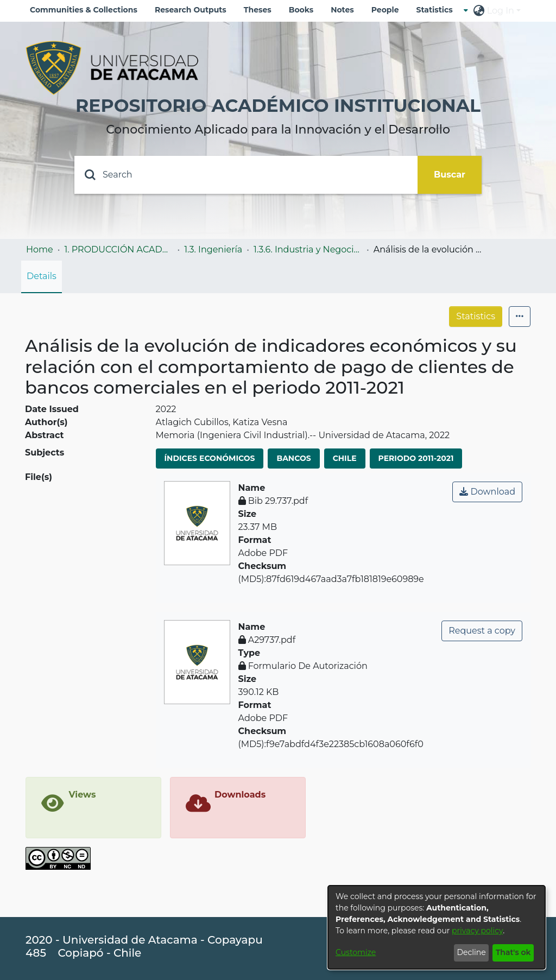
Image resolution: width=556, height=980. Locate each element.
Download (487, 492)
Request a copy (482, 631)
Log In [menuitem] (501, 11)
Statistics (476, 316)
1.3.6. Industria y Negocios (308, 249)
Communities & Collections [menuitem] (84, 10)
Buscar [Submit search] (450, 175)
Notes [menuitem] (342, 10)
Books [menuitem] (301, 10)
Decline (471, 952)
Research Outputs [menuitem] (191, 10)
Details (42, 276)
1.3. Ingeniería (213, 249)
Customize (356, 952)
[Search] (246, 175)
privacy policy (477, 931)
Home (40, 249)
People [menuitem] (385, 10)
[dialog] (437, 927)
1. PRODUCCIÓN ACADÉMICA (118, 249)
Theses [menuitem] (258, 10)
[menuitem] (438, 10)
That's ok (513, 952)
